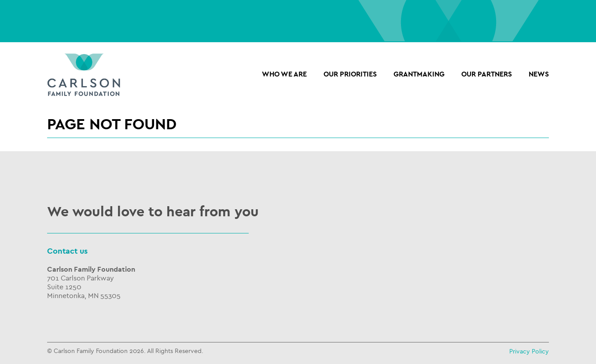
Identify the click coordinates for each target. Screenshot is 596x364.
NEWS (539, 74)
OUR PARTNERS (487, 74)
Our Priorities (350, 74)
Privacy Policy (529, 351)
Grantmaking (419, 74)
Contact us (67, 251)
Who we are (284, 74)
